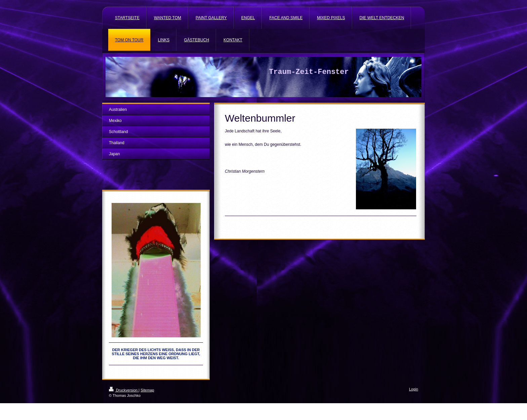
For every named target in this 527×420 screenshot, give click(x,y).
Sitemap (147, 390)
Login (414, 389)
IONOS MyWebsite (171, 406)
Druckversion (124, 390)
